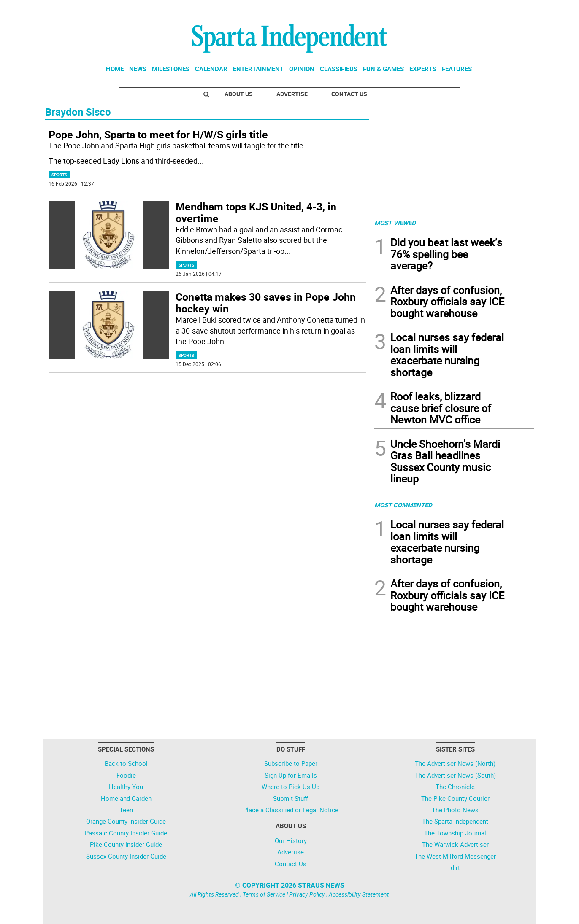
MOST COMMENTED (403, 505)
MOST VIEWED (395, 223)
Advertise (292, 94)
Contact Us (349, 94)
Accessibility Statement (359, 894)
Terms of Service (264, 894)
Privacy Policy (307, 894)
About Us (239, 94)
